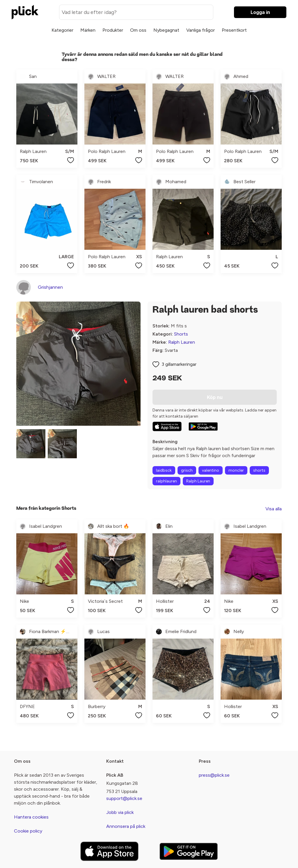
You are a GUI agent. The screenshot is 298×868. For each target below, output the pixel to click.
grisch (187, 470)
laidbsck (164, 470)
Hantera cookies (31, 817)
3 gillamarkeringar (179, 364)
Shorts (181, 334)
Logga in (260, 12)
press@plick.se (214, 775)
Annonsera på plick (126, 826)
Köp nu (215, 397)
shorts (259, 470)
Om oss (138, 30)
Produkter (113, 30)
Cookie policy (28, 831)
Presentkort (234, 30)
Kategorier (62, 30)
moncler (236, 470)
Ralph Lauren (182, 342)
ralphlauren (166, 481)
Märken (88, 30)
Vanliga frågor (201, 30)
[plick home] (25, 12)
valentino (211, 470)
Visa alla (274, 509)
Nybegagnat (166, 30)
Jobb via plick (120, 812)
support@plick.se (124, 798)
